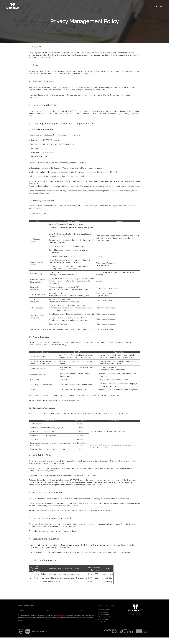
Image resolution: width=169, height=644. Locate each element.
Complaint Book (103, 622)
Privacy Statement (62, 615)
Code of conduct (103, 619)
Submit (81, 611)
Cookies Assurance (104, 610)
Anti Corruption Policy (104, 617)
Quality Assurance (103, 614)
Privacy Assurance (103, 612)
